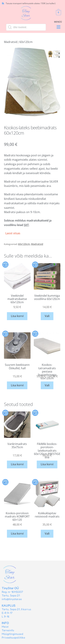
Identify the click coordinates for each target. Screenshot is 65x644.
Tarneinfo (8, 630)
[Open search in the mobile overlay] (26, 27)
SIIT (26, 225)
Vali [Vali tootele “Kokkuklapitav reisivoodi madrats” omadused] (47, 534)
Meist (5, 627)
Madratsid (11, 42)
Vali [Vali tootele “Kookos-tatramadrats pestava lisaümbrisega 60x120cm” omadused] (47, 385)
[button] (58, 27)
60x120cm (26, 42)
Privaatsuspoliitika (13, 637)
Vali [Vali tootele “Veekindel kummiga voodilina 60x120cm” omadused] (47, 316)
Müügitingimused (12, 634)
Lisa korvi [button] (17, 316)
